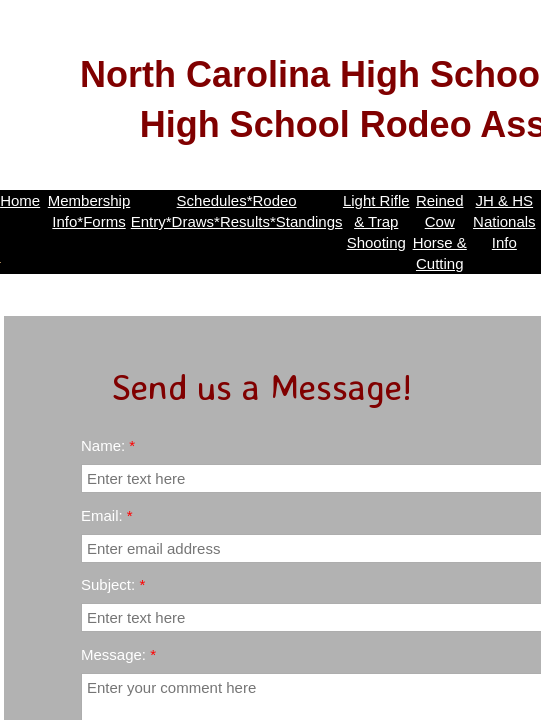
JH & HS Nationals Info (504, 221)
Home (20, 200)
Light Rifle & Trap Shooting (376, 221)
